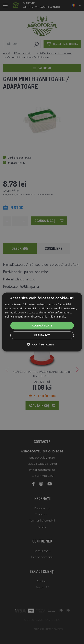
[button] (42, 344)
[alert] (42, 322)
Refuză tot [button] (42, 335)
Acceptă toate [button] (42, 325)
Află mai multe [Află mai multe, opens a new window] (57, 316)
